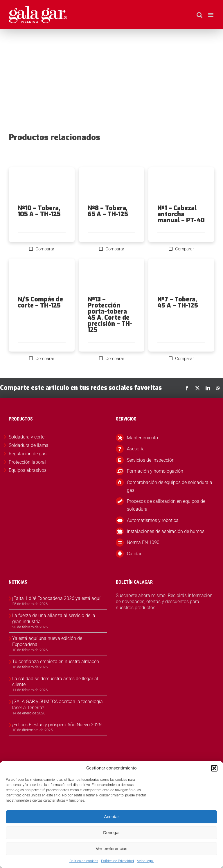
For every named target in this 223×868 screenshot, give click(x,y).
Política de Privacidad (117, 861)
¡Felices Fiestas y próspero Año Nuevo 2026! (57, 725)
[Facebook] (187, 388)
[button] (214, 768)
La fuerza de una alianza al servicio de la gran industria (54, 618)
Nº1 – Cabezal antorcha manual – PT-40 (181, 214)
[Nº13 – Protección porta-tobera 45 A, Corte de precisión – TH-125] (112, 277)
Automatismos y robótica (153, 520)
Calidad (135, 554)
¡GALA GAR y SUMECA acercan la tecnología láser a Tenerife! (57, 705)
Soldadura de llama (29, 445)
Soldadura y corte (27, 437)
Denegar (111, 832)
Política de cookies (84, 861)
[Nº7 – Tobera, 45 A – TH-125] (181, 277)
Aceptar (111, 817)
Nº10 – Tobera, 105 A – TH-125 (39, 211)
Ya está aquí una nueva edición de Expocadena (47, 641)
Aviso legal (145, 861)
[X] (197, 388)
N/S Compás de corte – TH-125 (40, 302)
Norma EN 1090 (143, 542)
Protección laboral (27, 462)
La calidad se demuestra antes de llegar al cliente (55, 682)
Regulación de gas (28, 454)
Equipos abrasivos (28, 470)
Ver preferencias (111, 848)
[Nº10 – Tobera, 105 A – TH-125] (42, 186)
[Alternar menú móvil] (211, 15)
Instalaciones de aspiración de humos (166, 531)
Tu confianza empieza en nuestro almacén (56, 662)
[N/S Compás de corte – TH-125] (42, 277)
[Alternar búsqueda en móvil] (199, 15)
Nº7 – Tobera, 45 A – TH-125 (178, 302)
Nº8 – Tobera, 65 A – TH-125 (108, 211)
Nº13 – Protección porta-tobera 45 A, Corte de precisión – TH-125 (110, 315)
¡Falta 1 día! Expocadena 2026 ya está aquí (56, 598)
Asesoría (136, 449)
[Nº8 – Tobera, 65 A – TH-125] (112, 186)
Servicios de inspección (151, 460)
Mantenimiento (142, 438)
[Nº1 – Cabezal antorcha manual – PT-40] (181, 186)
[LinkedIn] (208, 388)
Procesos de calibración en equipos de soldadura (166, 505)
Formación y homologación (155, 471)
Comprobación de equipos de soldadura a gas (170, 486)
